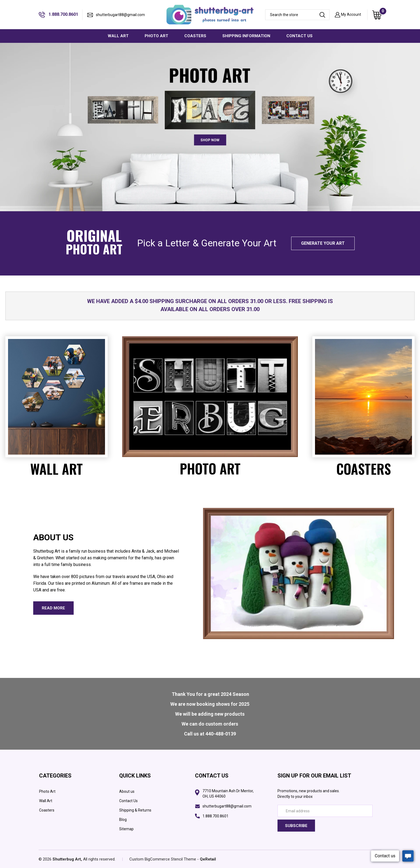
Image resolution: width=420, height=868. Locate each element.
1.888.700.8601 (58, 15)
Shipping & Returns (135, 810)
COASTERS (195, 36)
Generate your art (323, 243)
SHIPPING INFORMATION (246, 36)
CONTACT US (299, 36)
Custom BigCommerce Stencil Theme (163, 859)
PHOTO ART (156, 36)
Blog (123, 820)
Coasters (47, 810)
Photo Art (47, 791)
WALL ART (118, 36)
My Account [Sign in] (348, 15)
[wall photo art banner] (210, 127)
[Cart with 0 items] (377, 15)
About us (127, 791)
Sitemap (126, 829)
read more (53, 608)
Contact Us (128, 801)
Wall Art (46, 801)
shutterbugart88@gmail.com (116, 15)
